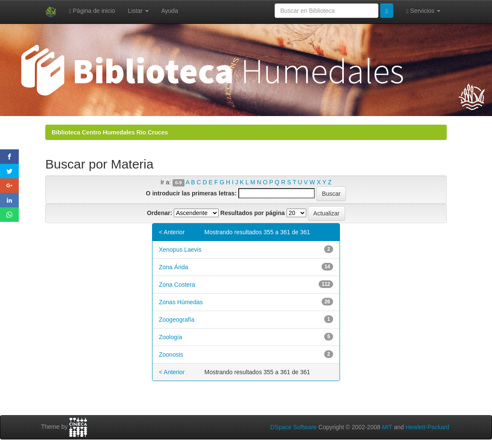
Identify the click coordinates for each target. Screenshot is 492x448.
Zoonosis (171, 355)
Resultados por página (253, 213)
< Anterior (172, 232)
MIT (387, 427)
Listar (138, 11)
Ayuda (170, 11)
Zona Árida (173, 267)
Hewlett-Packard (427, 427)
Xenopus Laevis (180, 250)
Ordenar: (160, 213)
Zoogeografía (177, 320)
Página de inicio (92, 11)
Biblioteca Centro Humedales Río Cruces (110, 132)
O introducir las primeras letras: (191, 193)
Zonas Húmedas (181, 302)
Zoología (170, 337)
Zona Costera (177, 285)
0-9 (178, 183)
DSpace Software (294, 427)
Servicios (423, 11)
